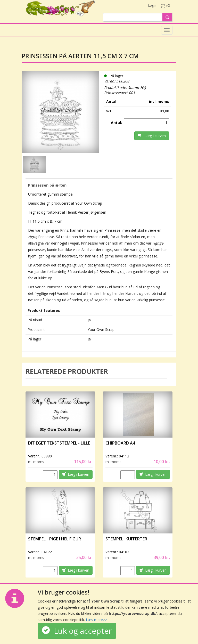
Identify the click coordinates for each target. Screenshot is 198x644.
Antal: (117, 123)
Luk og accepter (77, 631)
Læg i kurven (152, 136)
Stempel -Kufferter (126, 539)
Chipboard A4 (120, 443)
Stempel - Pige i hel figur (55, 539)
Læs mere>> (96, 620)
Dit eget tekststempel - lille (59, 443)
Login (152, 6)
